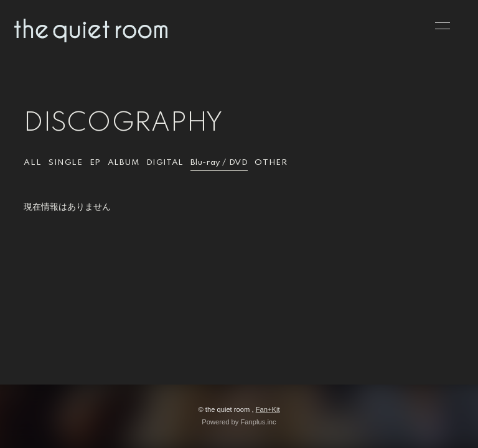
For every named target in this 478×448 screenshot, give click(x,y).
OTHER (271, 163)
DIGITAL (165, 163)
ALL (32, 163)
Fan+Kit (268, 409)
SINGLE (65, 163)
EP (95, 163)
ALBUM (124, 163)
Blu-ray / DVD (219, 163)
